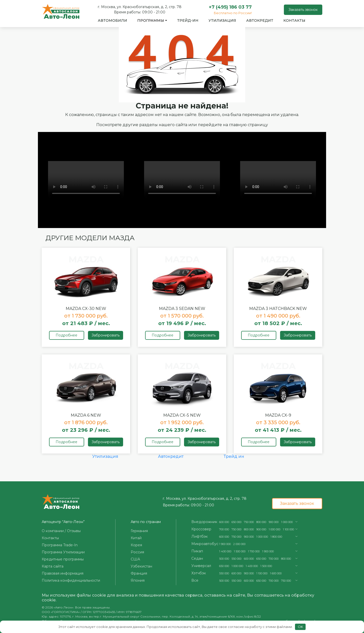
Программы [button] (151, 20)
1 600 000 (276, 573)
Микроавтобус (205, 544)
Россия (137, 552)
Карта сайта (53, 566)
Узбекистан (141, 566)
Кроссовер (201, 529)
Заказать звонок (303, 10)
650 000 (236, 522)
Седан (197, 558)
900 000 (274, 522)
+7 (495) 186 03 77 (230, 7)
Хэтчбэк (199, 573)
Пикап (197, 551)
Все (195, 580)
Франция (139, 573)
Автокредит (260, 20)
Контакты (294, 20)
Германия (139, 531)
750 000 (249, 522)
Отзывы (74, 531)
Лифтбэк (200, 536)
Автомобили (112, 20)
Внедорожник (204, 522)
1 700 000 (254, 551)
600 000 (224, 522)
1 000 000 (287, 522)
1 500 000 (240, 551)
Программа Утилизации (63, 552)
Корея (136, 545)
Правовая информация (63, 573)
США (135, 559)
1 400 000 (225, 551)
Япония (138, 580)
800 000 (261, 522)
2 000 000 (239, 544)
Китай (136, 538)
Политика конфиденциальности (71, 580)
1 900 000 (225, 544)
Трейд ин (234, 456)
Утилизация (222, 20)
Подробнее (66, 335)
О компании (53, 531)
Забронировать (106, 335)
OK (300, 627)
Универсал (201, 566)
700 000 (224, 529)
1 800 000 (276, 537)
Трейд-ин (188, 20)
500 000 (224, 559)
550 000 (236, 559)
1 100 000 (288, 529)
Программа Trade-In (60, 545)
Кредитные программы (63, 559)
